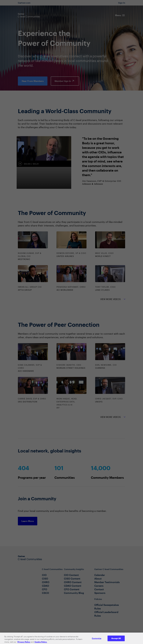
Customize (97, 641)
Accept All (116, 641)
